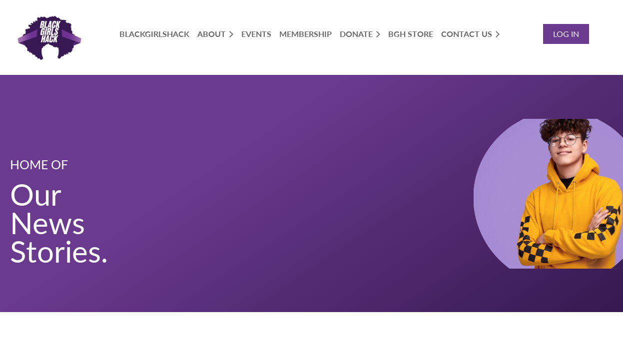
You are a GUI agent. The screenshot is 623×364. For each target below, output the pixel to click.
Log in (566, 34)
